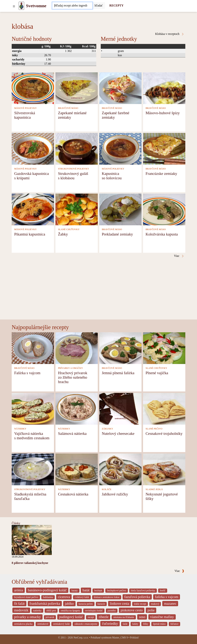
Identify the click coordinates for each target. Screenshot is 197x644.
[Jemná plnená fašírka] (120, 348)
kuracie (101, 604)
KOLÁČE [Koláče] (107, 489)
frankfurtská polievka (45, 603)
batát (86, 590)
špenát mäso (159, 624)
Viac (179, 571)
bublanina (48, 597)
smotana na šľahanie (124, 617)
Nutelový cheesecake (118, 433)
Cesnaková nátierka (73, 494)
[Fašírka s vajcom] (33, 348)
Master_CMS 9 (120, 638)
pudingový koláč (71, 617)
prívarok (50, 617)
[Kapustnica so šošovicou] (120, 148)
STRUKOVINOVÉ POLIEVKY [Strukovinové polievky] (74, 169)
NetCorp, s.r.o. (81, 638)
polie (151, 610)
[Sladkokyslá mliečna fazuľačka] (33, 469)
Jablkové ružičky (115, 494)
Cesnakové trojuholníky (164, 433)
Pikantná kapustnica (30, 234)
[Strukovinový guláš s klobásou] (77, 148)
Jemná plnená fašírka (118, 373)
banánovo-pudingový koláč (47, 590)
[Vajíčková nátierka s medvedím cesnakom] (33, 408)
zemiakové (43, 624)
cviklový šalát (82, 597)
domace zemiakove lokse (107, 597)
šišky (146, 624)
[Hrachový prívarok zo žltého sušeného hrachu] (77, 348)
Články (16, 523)
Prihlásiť (134, 638)
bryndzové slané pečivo (26, 597)
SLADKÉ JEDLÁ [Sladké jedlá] (154, 489)
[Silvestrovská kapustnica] (33, 88)
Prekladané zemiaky (117, 234)
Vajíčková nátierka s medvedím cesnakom (32, 436)
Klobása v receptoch (170, 34)
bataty (75, 591)
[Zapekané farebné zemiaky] (120, 88)
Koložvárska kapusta (162, 234)
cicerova (64, 597)
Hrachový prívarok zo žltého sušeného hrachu (73, 377)
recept (91, 617)
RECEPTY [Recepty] (116, 5)
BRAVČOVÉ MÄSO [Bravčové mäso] (68, 108)
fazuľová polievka (137, 597)
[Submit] (99, 6)
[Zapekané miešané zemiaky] (77, 88)
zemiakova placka (23, 624)
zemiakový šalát (61, 624)
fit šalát (19, 603)
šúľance (174, 624)
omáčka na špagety (70, 611)
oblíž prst (51, 611)
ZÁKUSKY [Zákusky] (107, 429)
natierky (37, 611)
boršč (163, 591)
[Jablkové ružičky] (120, 469)
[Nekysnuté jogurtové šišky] (164, 469)
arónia (19, 590)
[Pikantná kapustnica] (33, 209)
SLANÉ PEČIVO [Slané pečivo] (154, 429)
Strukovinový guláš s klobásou (73, 176)
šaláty (135, 624)
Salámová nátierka (72, 433)
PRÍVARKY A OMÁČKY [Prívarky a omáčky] (70, 368)
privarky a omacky (27, 617)
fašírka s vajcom (167, 597)
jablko (69, 603)
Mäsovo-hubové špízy (163, 113)
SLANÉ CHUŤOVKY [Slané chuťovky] (69, 229)
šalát (125, 624)
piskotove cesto (132, 610)
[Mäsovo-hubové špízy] (164, 88)
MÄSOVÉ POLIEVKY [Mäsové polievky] (26, 108)
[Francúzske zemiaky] (164, 148)
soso (142, 617)
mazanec (170, 603)
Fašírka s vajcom (27, 373)
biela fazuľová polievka (143, 591)
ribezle (104, 617)
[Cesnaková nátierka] (77, 469)
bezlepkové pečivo (117, 591)
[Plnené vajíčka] (164, 348)
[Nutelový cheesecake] (120, 408)
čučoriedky (110, 624)
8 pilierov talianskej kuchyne (30, 563)
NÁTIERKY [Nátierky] (20, 429)
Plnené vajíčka (157, 373)
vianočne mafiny (162, 617)
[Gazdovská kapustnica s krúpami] (33, 148)
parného (112, 611)
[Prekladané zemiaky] (120, 209)
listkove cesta (119, 603)
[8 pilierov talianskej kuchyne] (32, 540)
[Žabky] (77, 209)
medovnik (21, 610)
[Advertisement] (98, 292)
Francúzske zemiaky (161, 173)
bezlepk (98, 591)
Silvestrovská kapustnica (25, 115)
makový (155, 604)
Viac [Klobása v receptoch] (179, 256)
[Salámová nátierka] (77, 408)
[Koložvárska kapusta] (164, 209)
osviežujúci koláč (94, 611)
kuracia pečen (86, 604)
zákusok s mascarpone (86, 624)
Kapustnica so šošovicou (112, 176)
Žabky (63, 234)
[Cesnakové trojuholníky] (164, 408)
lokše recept (140, 604)
